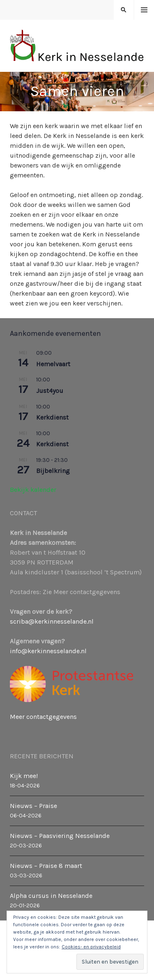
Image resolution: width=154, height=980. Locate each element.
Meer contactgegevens (43, 717)
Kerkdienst (52, 417)
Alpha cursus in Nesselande (51, 896)
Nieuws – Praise (33, 806)
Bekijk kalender (33, 490)
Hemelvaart (53, 364)
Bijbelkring (53, 471)
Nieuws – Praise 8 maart (46, 866)
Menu (144, 10)
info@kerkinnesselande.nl (48, 651)
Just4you (50, 391)
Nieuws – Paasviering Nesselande (60, 836)
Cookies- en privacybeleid (91, 947)
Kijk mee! (24, 776)
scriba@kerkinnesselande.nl (52, 621)
